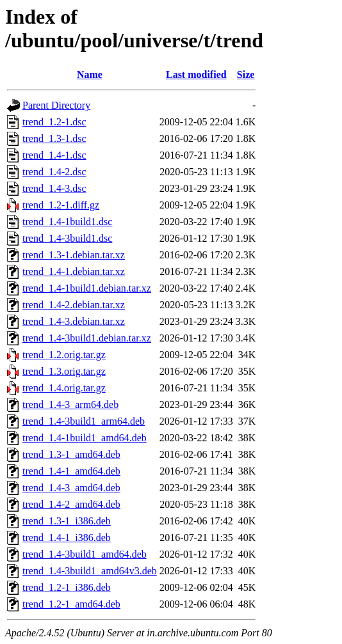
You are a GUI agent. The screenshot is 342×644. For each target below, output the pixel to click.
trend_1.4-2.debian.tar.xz (74, 305)
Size (246, 75)
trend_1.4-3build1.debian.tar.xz (87, 338)
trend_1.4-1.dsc (54, 155)
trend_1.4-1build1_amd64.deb (85, 438)
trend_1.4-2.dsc (54, 172)
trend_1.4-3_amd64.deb (71, 488)
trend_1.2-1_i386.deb (67, 587)
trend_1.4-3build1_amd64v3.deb (90, 571)
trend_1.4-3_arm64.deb (70, 404)
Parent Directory (56, 105)
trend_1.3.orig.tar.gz (64, 371)
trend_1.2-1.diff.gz (61, 205)
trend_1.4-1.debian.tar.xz (74, 271)
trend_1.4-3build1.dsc (67, 238)
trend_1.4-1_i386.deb (67, 538)
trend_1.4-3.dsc (54, 188)
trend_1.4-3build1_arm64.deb (84, 421)
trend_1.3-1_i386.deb (67, 521)
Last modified (196, 75)
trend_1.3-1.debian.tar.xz (74, 255)
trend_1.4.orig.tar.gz (64, 388)
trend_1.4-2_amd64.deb (71, 504)
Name (90, 75)
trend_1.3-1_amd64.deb (71, 454)
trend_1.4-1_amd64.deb (71, 471)
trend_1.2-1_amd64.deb (71, 604)
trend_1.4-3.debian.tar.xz (74, 321)
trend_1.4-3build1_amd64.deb (85, 554)
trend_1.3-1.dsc (54, 138)
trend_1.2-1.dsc (54, 122)
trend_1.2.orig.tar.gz (64, 355)
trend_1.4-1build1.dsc (67, 222)
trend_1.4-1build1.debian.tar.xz (87, 288)
